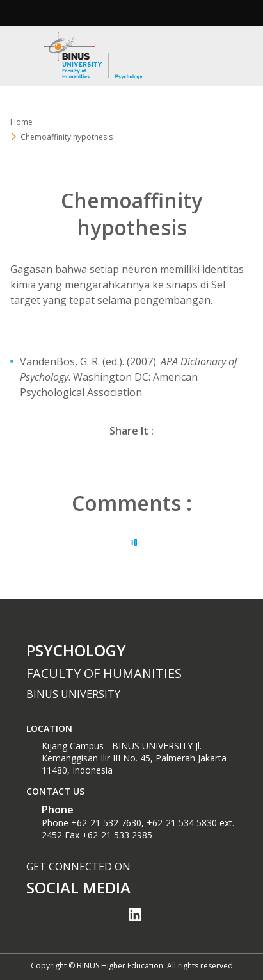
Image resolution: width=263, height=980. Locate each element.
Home (21, 122)
